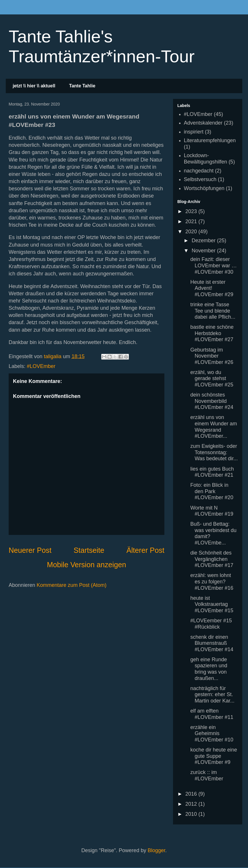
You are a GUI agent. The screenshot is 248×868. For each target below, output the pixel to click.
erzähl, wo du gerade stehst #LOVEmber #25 (212, 378)
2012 (192, 804)
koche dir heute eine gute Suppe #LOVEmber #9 (214, 756)
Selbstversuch (200, 179)
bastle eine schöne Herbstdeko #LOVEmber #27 (212, 333)
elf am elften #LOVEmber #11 (212, 714)
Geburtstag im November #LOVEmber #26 (212, 356)
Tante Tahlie (82, 86)
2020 (192, 232)
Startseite (89, 550)
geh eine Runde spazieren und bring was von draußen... (209, 669)
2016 (192, 794)
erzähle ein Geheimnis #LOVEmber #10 (212, 733)
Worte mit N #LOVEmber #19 (212, 511)
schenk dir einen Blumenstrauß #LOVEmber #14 (212, 643)
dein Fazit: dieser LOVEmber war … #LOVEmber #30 (214, 265)
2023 (192, 211)
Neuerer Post (30, 550)
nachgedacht (199, 171)
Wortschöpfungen (204, 188)
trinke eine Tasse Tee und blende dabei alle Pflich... (213, 311)
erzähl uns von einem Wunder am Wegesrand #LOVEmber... (214, 427)
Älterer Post (145, 550)
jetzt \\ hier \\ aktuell (34, 86)
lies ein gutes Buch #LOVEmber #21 (212, 472)
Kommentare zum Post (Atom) (72, 585)
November (204, 251)
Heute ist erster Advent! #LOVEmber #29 (212, 288)
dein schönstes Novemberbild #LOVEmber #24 (212, 401)
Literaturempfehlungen (210, 140)
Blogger (156, 850)
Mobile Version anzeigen (87, 565)
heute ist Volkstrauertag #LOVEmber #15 (212, 604)
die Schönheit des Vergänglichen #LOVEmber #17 (212, 559)
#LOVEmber (41, 366)
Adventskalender (203, 123)
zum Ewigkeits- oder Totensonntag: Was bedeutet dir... (214, 452)
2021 (192, 221)
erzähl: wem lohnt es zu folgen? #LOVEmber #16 (212, 582)
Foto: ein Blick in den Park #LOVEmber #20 (212, 491)
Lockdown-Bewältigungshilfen (206, 159)
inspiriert (194, 132)
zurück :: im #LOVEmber (207, 775)
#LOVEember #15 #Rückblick (211, 624)
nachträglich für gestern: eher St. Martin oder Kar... (212, 695)
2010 (192, 814)
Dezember (204, 241)
